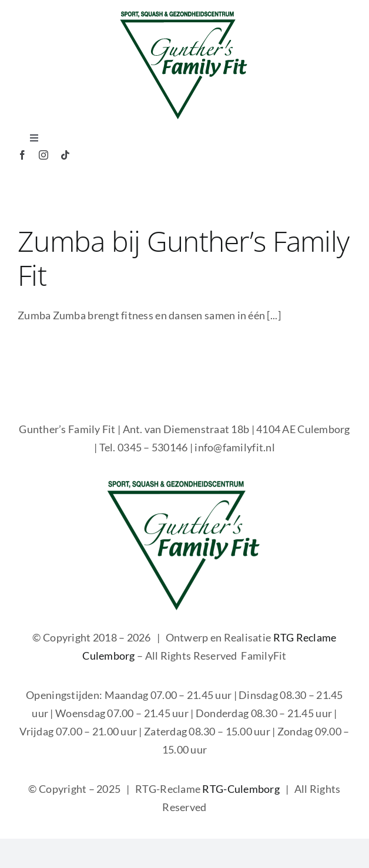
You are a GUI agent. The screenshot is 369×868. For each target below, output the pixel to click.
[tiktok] (65, 155)
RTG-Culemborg (241, 789)
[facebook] (22, 155)
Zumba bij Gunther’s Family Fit (183, 258)
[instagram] (43, 155)
